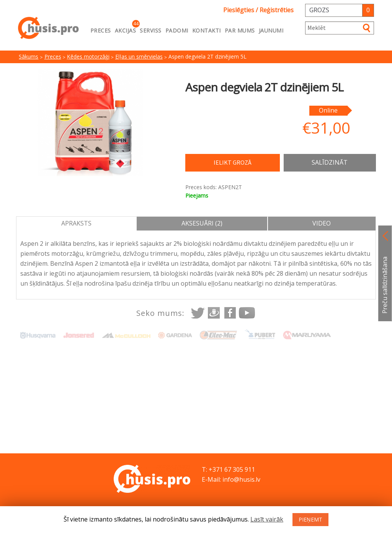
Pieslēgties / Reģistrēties (258, 10)
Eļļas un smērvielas (139, 56)
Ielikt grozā (233, 162)
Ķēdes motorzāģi (88, 56)
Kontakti (207, 30)
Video (322, 223)
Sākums (29, 56)
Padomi (177, 30)
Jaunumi (271, 30)
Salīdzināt (330, 162)
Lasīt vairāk (267, 519)
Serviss (151, 30)
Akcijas (126, 30)
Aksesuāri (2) (202, 223)
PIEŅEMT (310, 519)
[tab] (77, 224)
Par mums (240, 30)
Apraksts (76, 223)
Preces (101, 30)
